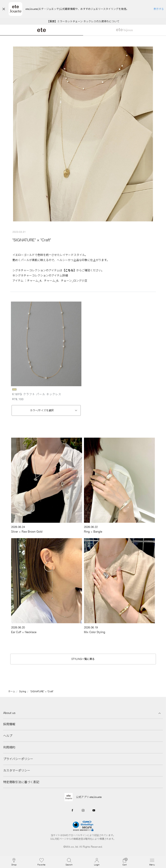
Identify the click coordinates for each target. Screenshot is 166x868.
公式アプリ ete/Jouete (89, 797)
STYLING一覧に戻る (83, 659)
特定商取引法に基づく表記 (21, 782)
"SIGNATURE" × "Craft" (42, 691)
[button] (69, 862)
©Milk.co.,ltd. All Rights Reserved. (83, 847)
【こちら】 (69, 270)
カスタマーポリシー (17, 770)
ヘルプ (8, 736)
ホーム (12, 691)
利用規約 (9, 747)
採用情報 (9, 724)
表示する (159, 9)
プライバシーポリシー (18, 759)
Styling (23, 691)
